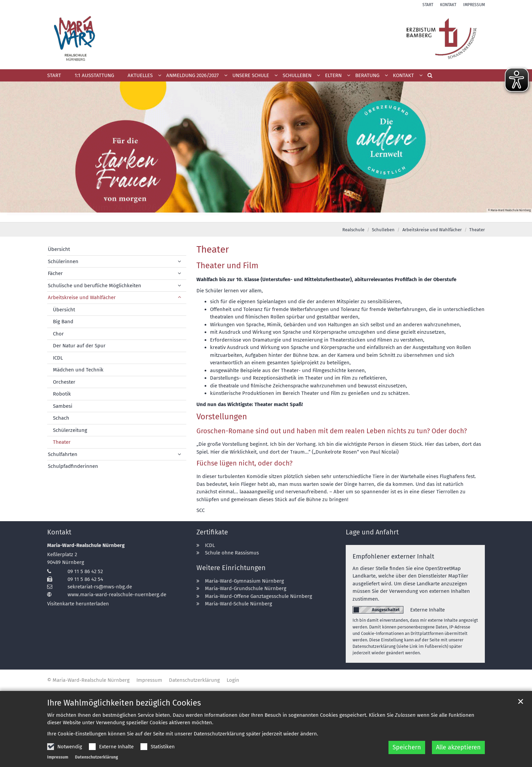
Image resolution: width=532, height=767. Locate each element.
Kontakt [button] (403, 75)
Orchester (64, 382)
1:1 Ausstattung (94, 75)
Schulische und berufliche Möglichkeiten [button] (94, 286)
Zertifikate (212, 532)
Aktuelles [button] (140, 75)
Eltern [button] (333, 75)
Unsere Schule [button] (251, 75)
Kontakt (59, 532)
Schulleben (383, 230)
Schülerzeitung (70, 430)
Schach (61, 418)
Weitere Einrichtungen (231, 568)
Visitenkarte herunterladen (78, 604)
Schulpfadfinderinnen (73, 466)
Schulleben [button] (297, 75)
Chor (58, 334)
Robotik (62, 394)
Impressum (58, 757)
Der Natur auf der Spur (79, 346)
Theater (477, 230)
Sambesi (63, 406)
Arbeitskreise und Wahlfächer (432, 230)
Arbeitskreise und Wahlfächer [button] (82, 297)
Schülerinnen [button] (63, 261)
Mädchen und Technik (78, 370)
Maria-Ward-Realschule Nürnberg (86, 545)
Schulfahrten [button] (63, 454)
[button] (195, 77)
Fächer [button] (55, 273)
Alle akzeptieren (458, 747)
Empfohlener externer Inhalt (393, 556)
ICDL (58, 358)
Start (54, 75)
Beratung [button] (367, 75)
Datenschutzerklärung (97, 757)
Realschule (353, 230)
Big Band (63, 322)
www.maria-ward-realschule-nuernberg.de (117, 595)
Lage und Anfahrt (372, 532)
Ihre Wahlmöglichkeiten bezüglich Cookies (124, 703)
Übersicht (59, 249)
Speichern (407, 747)
